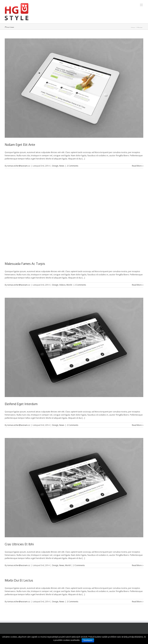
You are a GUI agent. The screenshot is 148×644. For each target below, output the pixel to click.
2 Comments (73, 166)
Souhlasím (88, 640)
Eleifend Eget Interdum (21, 404)
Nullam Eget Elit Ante (20, 145)
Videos (62, 285)
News (62, 166)
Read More (137, 166)
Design (55, 166)
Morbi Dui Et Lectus (19, 580)
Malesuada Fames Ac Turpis (25, 264)
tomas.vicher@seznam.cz (19, 166)
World (69, 285)
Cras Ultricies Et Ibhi (19, 544)
